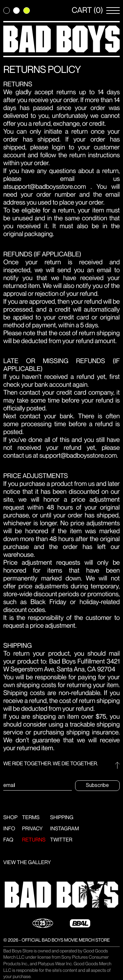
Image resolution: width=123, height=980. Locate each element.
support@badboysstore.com (47, 187)
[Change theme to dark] (7, 11)
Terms (31, 818)
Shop (10, 818)
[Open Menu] (113, 11)
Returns (34, 840)
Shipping (62, 818)
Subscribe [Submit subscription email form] (97, 785)
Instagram (65, 829)
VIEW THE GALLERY (27, 863)
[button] (61, 895)
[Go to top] (117, 765)
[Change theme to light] (16, 11)
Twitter (61, 840)
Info (9, 829)
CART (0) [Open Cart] (87, 11)
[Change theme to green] (27, 11)
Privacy (32, 829)
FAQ (8, 840)
